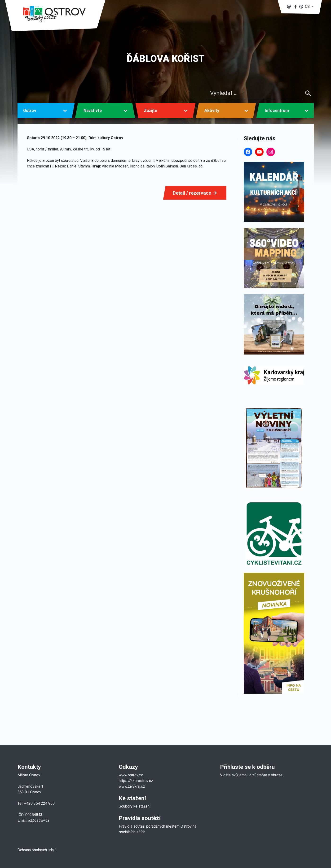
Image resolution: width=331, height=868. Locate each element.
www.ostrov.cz (131, 775)
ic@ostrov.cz (39, 820)
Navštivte (93, 111)
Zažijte (150, 111)
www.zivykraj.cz (132, 786)
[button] (306, 6)
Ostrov (30, 111)
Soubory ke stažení (135, 806)
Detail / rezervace (195, 193)
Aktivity (212, 111)
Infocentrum (277, 111)
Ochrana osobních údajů (37, 850)
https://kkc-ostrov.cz (136, 781)
